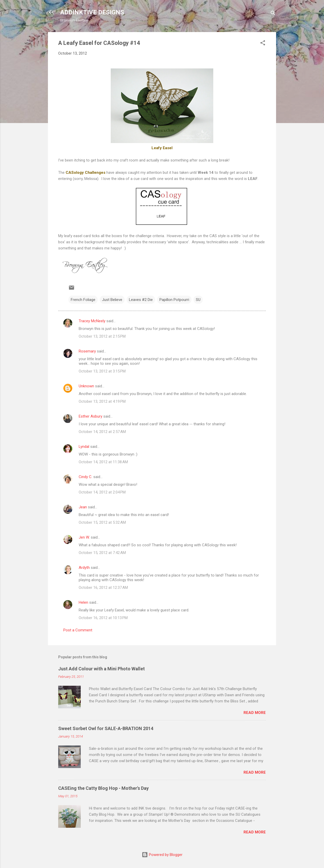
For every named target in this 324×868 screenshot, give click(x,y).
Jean (83, 507)
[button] (263, 44)
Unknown (86, 386)
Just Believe (112, 300)
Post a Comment (78, 630)
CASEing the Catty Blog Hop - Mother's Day (103, 788)
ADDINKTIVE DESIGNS (92, 12)
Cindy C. (85, 477)
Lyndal (84, 447)
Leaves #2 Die (141, 300)
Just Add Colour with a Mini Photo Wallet (102, 669)
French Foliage (83, 300)
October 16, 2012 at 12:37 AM (103, 588)
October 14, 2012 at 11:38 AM (103, 462)
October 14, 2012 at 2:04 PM (102, 492)
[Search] (273, 14)
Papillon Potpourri (174, 300)
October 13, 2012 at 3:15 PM (102, 371)
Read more (255, 713)
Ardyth (84, 568)
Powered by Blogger (162, 855)
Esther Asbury (90, 416)
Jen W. (84, 537)
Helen (83, 602)
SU (198, 300)
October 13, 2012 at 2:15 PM (102, 336)
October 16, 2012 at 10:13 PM (103, 618)
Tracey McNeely (92, 321)
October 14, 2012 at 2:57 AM (102, 432)
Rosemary (87, 351)
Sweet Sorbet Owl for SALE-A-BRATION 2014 (106, 728)
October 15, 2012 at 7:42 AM (102, 553)
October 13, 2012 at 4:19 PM (102, 401)
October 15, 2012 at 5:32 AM (102, 522)
